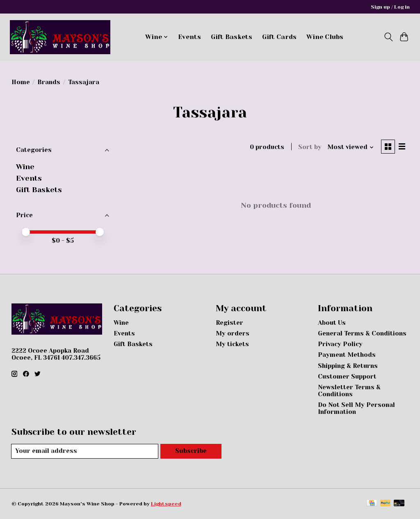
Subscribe (191, 451)
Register (229, 323)
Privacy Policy (340, 344)
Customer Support (347, 377)
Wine (25, 167)
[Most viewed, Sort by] (350, 148)
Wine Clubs (325, 37)
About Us (332, 323)
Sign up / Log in (390, 7)
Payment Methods (347, 355)
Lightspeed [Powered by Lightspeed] (166, 504)
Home (21, 82)
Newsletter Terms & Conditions (349, 391)
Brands (49, 82)
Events (189, 37)
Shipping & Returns (348, 366)
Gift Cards (279, 37)
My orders (233, 334)
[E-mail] (85, 451)
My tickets (232, 344)
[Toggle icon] (388, 37)
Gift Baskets (232, 37)
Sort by (309, 148)
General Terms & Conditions (362, 334)
